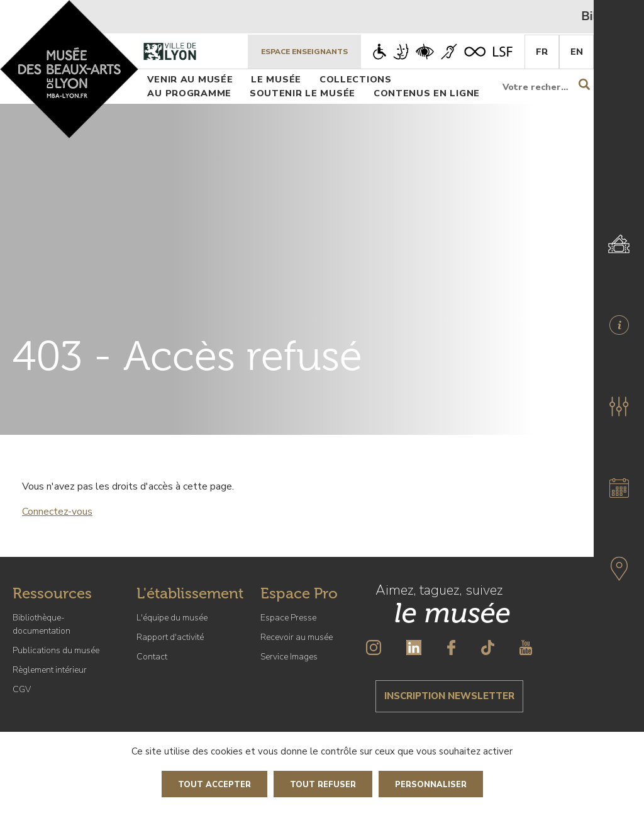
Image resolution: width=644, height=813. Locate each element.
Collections (356, 79)
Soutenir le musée (303, 93)
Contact (152, 657)
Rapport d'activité (170, 637)
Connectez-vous (57, 512)
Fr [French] (542, 52)
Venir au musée (190, 79)
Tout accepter (214, 785)
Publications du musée (56, 650)
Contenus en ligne (427, 93)
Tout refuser (323, 785)
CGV (22, 689)
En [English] (577, 52)
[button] (619, 407)
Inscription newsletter (449, 696)
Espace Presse (288, 618)
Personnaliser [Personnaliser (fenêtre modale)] (431, 785)
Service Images (289, 657)
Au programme (189, 93)
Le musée (276, 79)
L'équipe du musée (172, 618)
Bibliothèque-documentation (42, 624)
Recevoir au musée (297, 637)
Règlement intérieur (50, 670)
